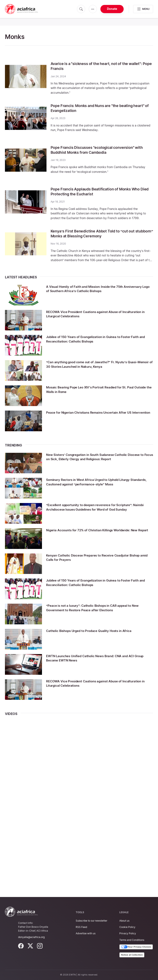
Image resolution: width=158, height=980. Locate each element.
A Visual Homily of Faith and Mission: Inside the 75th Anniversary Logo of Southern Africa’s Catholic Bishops (95, 289)
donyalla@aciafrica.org (31, 937)
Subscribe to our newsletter (91, 921)
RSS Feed (81, 927)
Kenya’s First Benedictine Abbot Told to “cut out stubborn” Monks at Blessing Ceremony (98, 233)
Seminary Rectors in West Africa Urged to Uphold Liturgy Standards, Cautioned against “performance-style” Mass (96, 482)
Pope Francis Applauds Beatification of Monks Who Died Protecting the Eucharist (100, 191)
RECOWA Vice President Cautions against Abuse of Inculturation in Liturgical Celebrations (91, 314)
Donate (112, 9)
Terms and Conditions (132, 940)
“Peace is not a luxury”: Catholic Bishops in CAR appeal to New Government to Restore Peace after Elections (96, 608)
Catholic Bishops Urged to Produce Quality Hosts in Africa (96, 631)
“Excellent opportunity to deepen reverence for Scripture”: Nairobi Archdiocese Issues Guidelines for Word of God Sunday (98, 509)
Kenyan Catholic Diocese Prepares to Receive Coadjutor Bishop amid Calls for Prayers (95, 557)
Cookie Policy (127, 927)
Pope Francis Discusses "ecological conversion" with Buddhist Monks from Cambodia (97, 150)
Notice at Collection (132, 955)
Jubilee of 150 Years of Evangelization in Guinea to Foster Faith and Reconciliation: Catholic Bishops (96, 339)
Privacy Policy (128, 933)
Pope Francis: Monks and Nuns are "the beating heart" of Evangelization (97, 108)
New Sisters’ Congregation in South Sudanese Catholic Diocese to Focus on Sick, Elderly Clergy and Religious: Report (94, 459)
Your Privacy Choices (136, 947)
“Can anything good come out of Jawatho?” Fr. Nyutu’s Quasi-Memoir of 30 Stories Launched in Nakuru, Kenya (94, 364)
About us (124, 921)
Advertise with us (86, 933)
